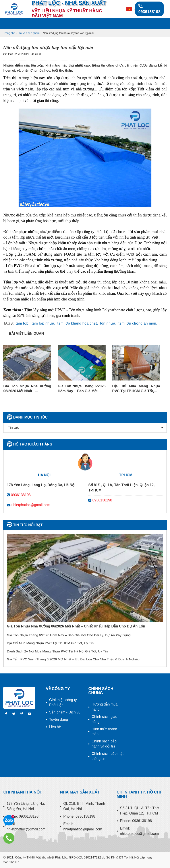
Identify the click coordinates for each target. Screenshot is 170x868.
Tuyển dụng (59, 720)
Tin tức (12, 427)
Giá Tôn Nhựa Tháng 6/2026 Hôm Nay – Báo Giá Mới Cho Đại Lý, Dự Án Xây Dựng (69, 635)
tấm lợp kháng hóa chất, (78, 323)
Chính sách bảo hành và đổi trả (104, 744)
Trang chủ (9, 33)
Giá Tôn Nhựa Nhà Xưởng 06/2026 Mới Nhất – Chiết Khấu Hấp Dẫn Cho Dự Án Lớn (76, 626)
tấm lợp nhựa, (43, 323)
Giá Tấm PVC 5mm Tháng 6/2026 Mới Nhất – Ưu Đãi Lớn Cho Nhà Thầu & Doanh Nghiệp (73, 659)
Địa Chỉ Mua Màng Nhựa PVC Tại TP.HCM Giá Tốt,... (136, 389)
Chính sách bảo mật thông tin (107, 756)
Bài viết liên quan (26, 334)
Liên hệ (55, 727)
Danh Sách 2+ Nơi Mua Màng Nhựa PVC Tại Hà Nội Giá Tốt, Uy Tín (57, 651)
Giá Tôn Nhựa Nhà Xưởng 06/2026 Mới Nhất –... (27, 389)
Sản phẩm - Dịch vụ (65, 712)
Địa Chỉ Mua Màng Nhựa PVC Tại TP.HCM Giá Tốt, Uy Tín (50, 643)
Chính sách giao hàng (104, 719)
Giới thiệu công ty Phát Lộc (63, 702)
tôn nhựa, (108, 323)
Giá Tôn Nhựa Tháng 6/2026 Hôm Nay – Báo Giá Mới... (82, 389)
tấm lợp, (23, 323)
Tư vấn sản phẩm (29, 33)
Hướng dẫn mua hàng (105, 707)
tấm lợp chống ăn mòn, (138, 323)
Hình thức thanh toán (104, 732)
